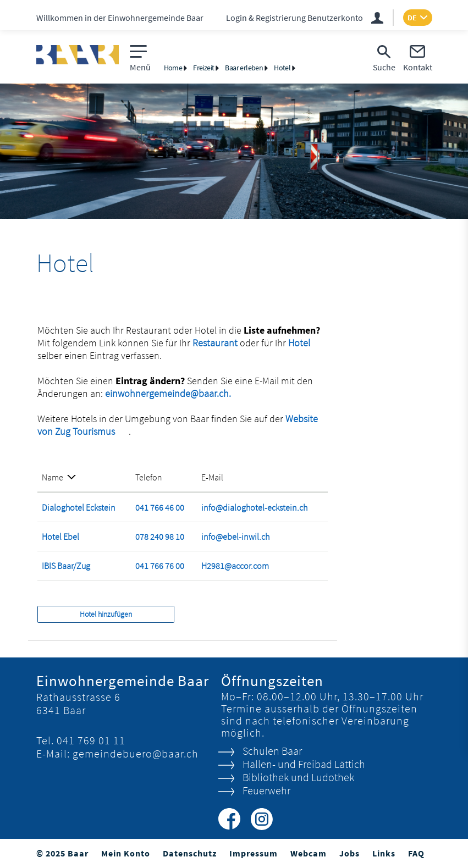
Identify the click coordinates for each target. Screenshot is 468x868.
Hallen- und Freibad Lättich (304, 764)
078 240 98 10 (160, 537)
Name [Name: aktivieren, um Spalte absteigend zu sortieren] (53, 477)
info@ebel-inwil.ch (235, 537)
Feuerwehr (266, 790)
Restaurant (216, 343)
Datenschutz (190, 853)
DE (412, 18)
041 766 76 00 (160, 566)
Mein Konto (126, 853)
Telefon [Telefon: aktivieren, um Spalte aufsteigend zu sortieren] (149, 477)
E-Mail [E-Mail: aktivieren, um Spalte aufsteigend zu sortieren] (212, 477)
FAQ (416, 853)
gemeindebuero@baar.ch (136, 753)
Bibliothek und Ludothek (298, 777)
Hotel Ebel (60, 537)
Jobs (349, 853)
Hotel (299, 343)
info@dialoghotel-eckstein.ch (254, 507)
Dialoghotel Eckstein (79, 507)
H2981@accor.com (235, 566)
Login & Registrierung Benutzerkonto (294, 18)
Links (384, 853)
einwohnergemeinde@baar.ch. (168, 393)
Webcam (309, 853)
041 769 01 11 (91, 740)
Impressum (254, 853)
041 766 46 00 (160, 507)
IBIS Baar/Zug (66, 566)
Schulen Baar (272, 751)
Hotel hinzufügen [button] (106, 614)
